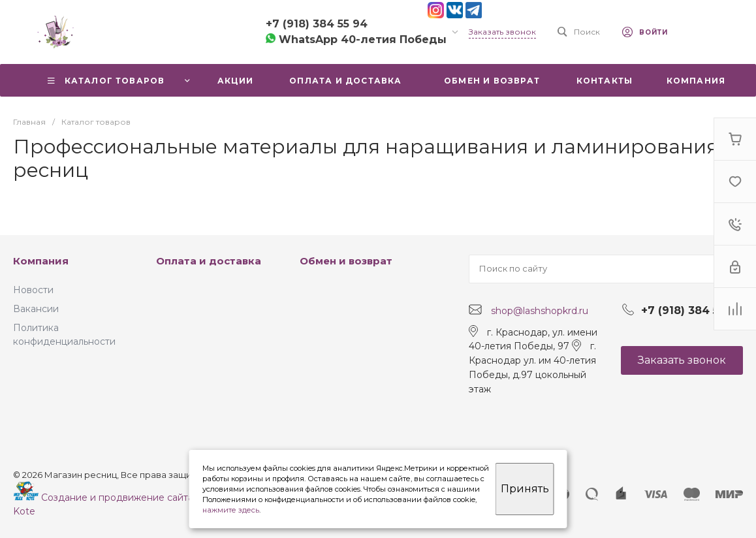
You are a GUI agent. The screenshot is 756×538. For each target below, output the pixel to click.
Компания (41, 261)
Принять (525, 489)
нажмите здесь (231, 510)
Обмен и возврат (346, 261)
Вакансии (36, 309)
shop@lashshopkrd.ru (540, 310)
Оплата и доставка (209, 261)
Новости (33, 290)
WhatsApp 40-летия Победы (356, 40)
